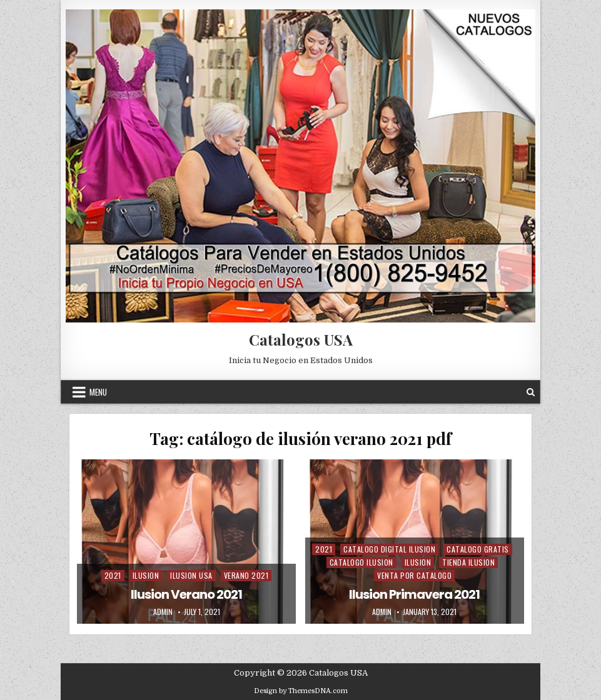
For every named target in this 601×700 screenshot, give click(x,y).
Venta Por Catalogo (414, 575)
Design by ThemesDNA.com (301, 691)
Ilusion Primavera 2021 (414, 594)
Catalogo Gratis (478, 549)
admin (163, 612)
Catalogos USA (301, 339)
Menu (98, 392)
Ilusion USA (191, 575)
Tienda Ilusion (468, 562)
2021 (113, 575)
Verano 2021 (246, 575)
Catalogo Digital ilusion (389, 549)
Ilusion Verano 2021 (186, 594)
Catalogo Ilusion (361, 562)
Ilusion (146, 575)
